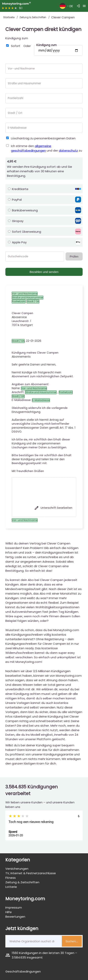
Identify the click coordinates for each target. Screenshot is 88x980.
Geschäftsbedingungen (23, 971)
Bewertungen (15, 917)
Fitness (11, 878)
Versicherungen (17, 869)
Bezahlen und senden (44, 272)
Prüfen (74, 256)
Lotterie (11, 887)
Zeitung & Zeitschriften (33, 17)
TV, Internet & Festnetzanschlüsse (31, 873)
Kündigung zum (17, 38)
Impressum (14, 907)
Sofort (16, 46)
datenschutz (68, 150)
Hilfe (9, 912)
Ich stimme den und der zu (46, 148)
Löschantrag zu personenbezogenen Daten (43, 138)
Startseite (9, 17)
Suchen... (72, 941)
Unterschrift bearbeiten (53, 508)
